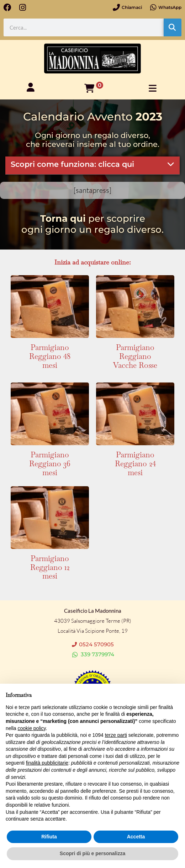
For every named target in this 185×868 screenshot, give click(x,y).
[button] (92, 166)
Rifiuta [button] (49, 837)
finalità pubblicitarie (47, 763)
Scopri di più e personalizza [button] (92, 853)
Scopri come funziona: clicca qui (72, 164)
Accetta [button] (136, 837)
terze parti (116, 735)
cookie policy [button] (31, 728)
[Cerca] (173, 27)
